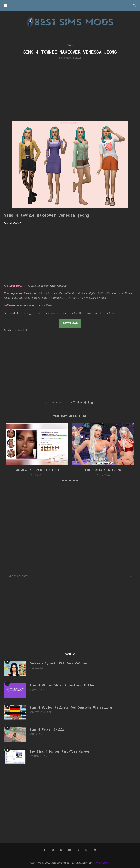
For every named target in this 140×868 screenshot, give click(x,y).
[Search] (134, 5)
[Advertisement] (70, 90)
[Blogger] (95, 850)
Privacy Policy (102, 863)
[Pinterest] (53, 850)
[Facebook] (45, 850)
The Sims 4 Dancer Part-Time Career (60, 751)
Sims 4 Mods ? (12, 223)
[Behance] (70, 850)
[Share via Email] (92, 402)
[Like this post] (74, 402)
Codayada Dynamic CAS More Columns (59, 663)
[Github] (86, 850)
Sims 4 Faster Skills (47, 729)
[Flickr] (61, 850)
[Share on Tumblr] (89, 402)
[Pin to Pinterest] (85, 402)
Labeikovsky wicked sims (103, 470)
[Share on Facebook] (78, 402)
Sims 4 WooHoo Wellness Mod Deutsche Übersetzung (71, 707)
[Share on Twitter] (82, 402)
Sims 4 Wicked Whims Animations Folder (62, 685)
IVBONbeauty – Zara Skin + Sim (37, 470)
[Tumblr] (78, 850)
